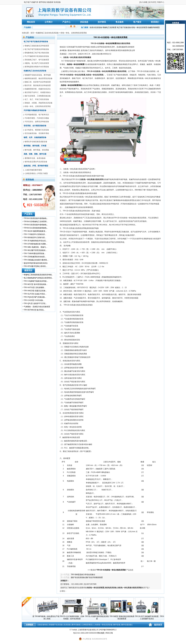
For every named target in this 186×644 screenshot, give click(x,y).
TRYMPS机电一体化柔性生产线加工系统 (48, 617)
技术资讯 (102, 22)
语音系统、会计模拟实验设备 (35, 126)
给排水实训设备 (96, 27)
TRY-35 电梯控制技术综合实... (35, 241)
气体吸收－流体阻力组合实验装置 (37, 307)
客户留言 (137, 22)
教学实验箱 (76, 625)
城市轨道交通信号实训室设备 (36, 162)
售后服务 (120, 22)
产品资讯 (28, 214)
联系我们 (155, 22)
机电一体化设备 (70, 406)
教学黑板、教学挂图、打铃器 (35, 146)
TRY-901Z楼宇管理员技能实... (35, 250)
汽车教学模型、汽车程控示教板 (37, 118)
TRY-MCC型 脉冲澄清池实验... (36, 284)
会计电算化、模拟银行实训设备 (37, 130)
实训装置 (113, 43)
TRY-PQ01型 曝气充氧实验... (35, 297)
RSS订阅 (109, 633)
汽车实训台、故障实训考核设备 (37, 122)
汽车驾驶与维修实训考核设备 (35, 110)
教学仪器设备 (127, 625)
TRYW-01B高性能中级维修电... (36, 218)
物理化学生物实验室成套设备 (36, 142)
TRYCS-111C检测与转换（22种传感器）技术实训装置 (73, 617)
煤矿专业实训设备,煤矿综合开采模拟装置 (87, 577)
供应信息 (84, 22)
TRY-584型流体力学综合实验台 (83, 575)
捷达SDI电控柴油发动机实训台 (36, 263)
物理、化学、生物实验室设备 (35, 137)
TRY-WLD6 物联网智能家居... (35, 231)
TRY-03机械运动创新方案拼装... (36, 260)
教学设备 (117, 625)
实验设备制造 (43, 625)
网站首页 (31, 22)
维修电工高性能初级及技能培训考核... (39, 275)
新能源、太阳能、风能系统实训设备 (39, 103)
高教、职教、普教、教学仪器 (35, 154)
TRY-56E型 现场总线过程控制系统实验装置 (123, 617)
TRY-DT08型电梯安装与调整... (35, 244)
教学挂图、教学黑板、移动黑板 (37, 150)
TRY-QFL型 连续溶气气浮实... (35, 303)
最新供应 (28, 271)
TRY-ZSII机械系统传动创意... (35, 257)
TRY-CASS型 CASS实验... (34, 300)
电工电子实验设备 (124, 27)
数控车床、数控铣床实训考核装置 (38, 85)
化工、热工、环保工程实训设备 (37, 99)
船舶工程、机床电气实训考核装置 (38, 82)
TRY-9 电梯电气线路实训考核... (36, 281)
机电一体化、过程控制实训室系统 (74, 33)
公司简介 (49, 22)
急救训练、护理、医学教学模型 (36, 166)
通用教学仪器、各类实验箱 (35, 158)
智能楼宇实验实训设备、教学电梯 (38, 75)
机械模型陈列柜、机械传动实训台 (38, 89)
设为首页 (152, 2)
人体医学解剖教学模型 (33, 170)
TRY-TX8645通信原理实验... (35, 254)
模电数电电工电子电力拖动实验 (37, 53)
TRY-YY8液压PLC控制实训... (35, 234)
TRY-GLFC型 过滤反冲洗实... (35, 294)
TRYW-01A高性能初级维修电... (36, 228)
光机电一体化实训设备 (104, 625)
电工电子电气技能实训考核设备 (37, 49)
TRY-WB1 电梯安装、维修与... (35, 247)
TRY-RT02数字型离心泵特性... (35, 266)
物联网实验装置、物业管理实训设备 (39, 78)
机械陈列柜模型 (154, 27)
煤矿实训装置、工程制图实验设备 (38, 96)
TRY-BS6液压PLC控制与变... (35, 238)
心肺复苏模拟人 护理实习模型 (36, 173)
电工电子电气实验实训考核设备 (36, 42)
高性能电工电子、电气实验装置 (37, 60)
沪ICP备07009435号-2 (108, 630)
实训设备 (67, 625)
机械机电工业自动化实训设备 (47, 33)
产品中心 (66, 22)
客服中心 (161, 2)
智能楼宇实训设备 (56, 625)
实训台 (96, 85)
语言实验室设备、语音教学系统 (37, 133)
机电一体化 (105, 43)
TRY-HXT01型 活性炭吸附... (35, 287)
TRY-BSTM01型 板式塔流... (34, 310)
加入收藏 (143, 2)
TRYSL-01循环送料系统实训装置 (98, 617)
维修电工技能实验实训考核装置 (37, 46)
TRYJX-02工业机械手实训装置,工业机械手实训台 (148, 617)
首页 (32, 33)
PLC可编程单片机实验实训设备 (37, 56)
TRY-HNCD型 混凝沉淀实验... (35, 291)
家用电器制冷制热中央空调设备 (37, 67)
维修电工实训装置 (109, 27)
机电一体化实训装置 (139, 27)
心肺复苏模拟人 (88, 625)
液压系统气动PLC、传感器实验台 (38, 92)
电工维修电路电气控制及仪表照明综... (39, 278)
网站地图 (101, 633)
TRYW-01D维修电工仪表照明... (36, 222)
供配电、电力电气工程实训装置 (37, 63)
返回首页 (158, 625)
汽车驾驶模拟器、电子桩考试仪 (37, 115)
